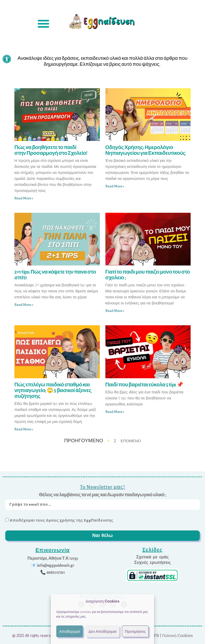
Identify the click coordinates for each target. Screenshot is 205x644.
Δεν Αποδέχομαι (102, 631)
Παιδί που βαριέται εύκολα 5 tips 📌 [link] (144, 385)
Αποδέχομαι (70, 631)
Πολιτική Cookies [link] (177, 635)
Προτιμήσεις (135, 631)
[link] (7, 59)
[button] (43, 23)
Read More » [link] (24, 198)
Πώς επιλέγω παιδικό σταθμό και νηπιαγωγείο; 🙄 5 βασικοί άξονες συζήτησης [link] (53, 391)
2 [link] (115, 441)
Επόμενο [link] (131, 441)
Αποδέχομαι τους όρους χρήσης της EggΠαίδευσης (61, 520)
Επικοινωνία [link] (53, 550)
